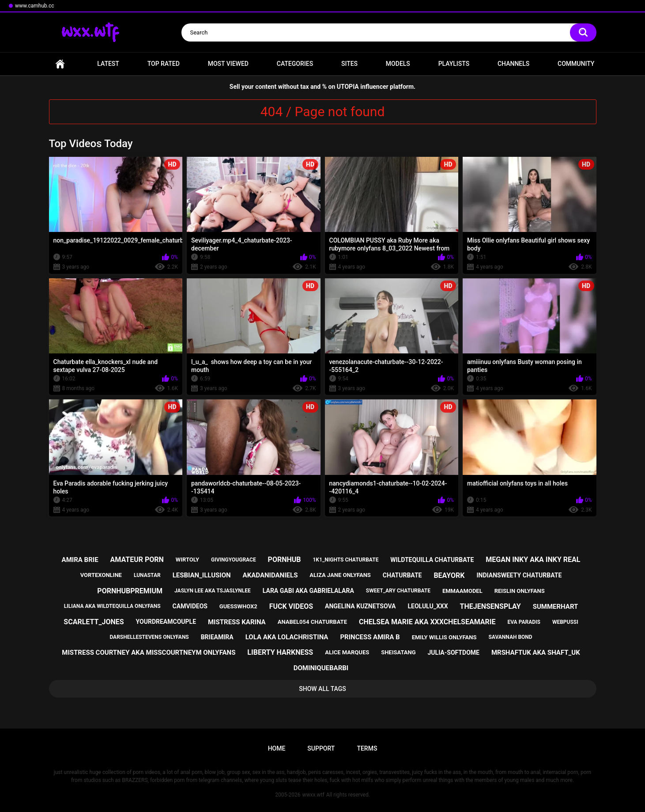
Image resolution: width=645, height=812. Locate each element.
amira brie (80, 560)
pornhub (285, 560)
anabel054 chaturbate (312, 622)
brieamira (217, 637)
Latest (108, 64)
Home (60, 64)
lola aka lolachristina (287, 637)
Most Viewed (228, 64)
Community (576, 64)
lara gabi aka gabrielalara (308, 591)
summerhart (556, 607)
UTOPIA (348, 87)
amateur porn (137, 560)
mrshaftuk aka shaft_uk (536, 653)
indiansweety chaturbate (519, 575)
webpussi (565, 622)
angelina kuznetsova (360, 606)
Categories (295, 64)
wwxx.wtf (313, 795)
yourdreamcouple (166, 622)
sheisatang (398, 652)
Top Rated (164, 64)
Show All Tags (322, 689)
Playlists (454, 64)
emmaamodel (462, 591)
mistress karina (237, 622)
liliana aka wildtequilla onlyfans (112, 606)
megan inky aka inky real (533, 560)
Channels (513, 64)
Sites (349, 64)
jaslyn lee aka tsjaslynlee (213, 591)
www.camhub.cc (35, 6)
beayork (449, 575)
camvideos (190, 606)
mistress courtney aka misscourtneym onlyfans (149, 653)
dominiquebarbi (321, 668)
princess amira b (370, 637)
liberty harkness (280, 652)
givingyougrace (234, 560)
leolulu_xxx (428, 606)
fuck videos (291, 606)
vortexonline (101, 575)
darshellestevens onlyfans (149, 637)
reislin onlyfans (520, 591)
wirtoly (187, 560)
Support (321, 748)
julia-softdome (454, 653)
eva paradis (524, 622)
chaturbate (402, 575)
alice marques (347, 652)
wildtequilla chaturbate (432, 560)
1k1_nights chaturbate (345, 560)
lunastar (147, 575)
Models (398, 64)
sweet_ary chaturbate (398, 591)
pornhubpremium (130, 591)
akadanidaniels (270, 575)
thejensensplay (490, 606)
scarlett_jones (94, 622)
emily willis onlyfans (444, 637)
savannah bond (510, 637)
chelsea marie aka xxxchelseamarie (427, 622)
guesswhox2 (238, 606)
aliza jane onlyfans (340, 575)
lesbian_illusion (202, 575)
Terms (367, 748)
